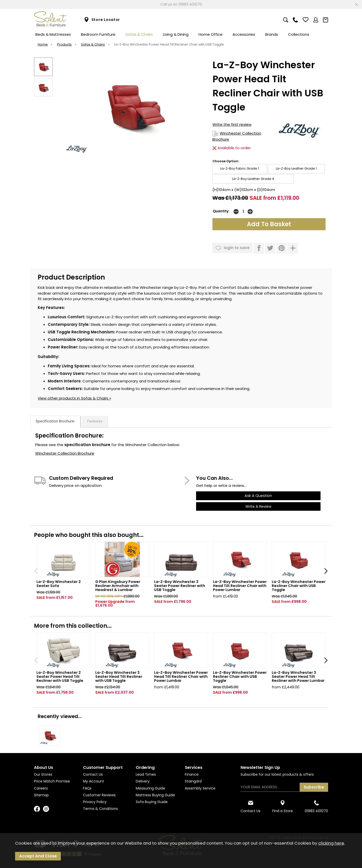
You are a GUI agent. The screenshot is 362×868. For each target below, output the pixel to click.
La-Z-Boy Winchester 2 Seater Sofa (59, 584)
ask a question (258, 496)
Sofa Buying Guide (152, 802)
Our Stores (43, 774)
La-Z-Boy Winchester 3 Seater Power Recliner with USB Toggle (180, 586)
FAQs (87, 788)
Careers (41, 788)
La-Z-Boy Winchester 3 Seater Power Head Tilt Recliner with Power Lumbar (298, 677)
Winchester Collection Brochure (65, 453)
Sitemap (41, 795)
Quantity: (221, 211)
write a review (258, 506)
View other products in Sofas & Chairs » (74, 398)
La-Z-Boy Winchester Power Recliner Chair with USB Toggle (299, 586)
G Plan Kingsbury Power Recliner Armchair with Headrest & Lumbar (118, 586)
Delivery (143, 781)
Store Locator (102, 20)
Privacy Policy (95, 802)
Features (95, 421)
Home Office (211, 34)
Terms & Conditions (100, 809)
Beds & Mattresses (53, 34)
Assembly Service (200, 788)
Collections (299, 34)
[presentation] (36, 571)
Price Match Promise (52, 781)
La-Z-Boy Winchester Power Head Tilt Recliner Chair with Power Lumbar (240, 586)
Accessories (244, 34)
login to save (233, 248)
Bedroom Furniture (98, 34)
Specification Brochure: (55, 421)
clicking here (331, 843)
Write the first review (232, 124)
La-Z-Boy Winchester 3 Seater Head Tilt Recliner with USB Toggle (119, 677)
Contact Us (93, 774)
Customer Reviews (99, 795)
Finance (192, 774)
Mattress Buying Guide (155, 795)
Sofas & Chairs (139, 34)
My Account (94, 781)
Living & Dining (176, 34)
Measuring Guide (150, 788)
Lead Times (146, 774)
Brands (272, 34)
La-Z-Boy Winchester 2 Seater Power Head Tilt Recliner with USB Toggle (60, 677)
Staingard (193, 781)
